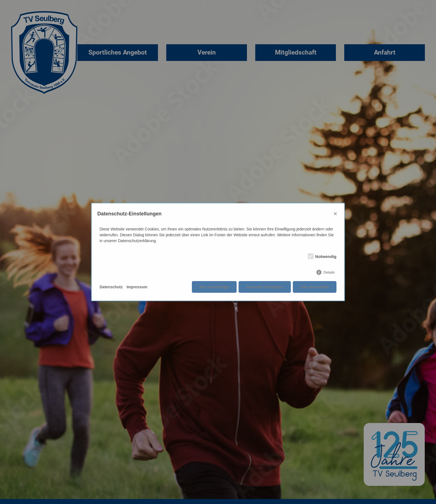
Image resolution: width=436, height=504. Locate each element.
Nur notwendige (214, 287)
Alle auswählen (315, 287)
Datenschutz (111, 287)
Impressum (137, 287)
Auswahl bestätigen (265, 287)
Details (329, 272)
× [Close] (335, 214)
